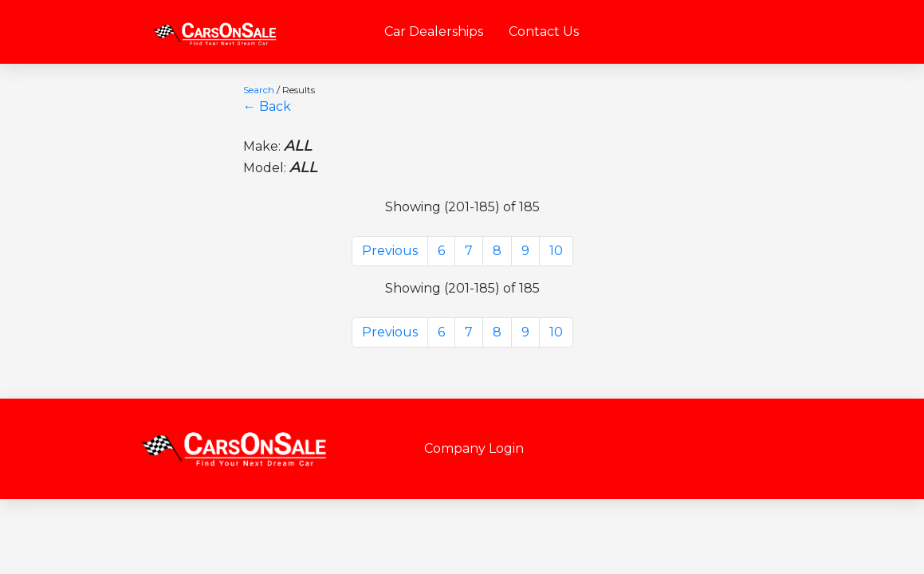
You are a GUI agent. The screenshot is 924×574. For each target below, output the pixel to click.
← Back (267, 106)
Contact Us (544, 31)
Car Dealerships (434, 31)
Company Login (474, 448)
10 (556, 251)
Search (259, 90)
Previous (390, 251)
